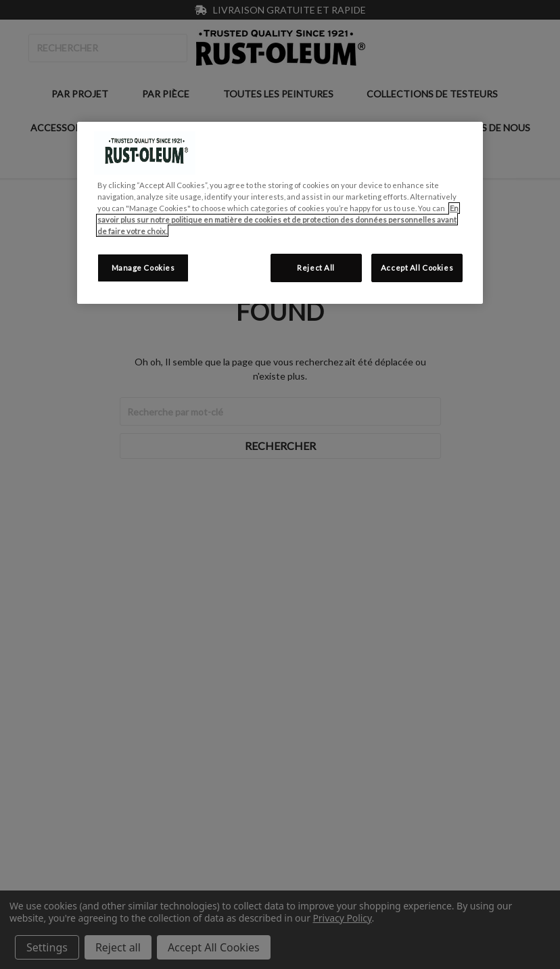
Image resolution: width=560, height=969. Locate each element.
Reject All (316, 268)
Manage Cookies (143, 268)
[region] (280, 213)
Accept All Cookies (417, 268)
